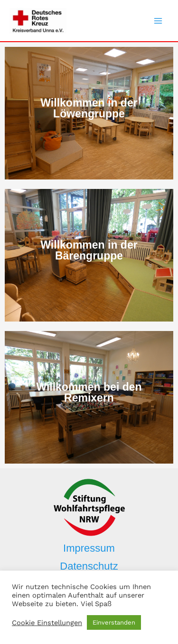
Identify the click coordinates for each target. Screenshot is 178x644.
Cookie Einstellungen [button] (47, 623)
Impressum (89, 548)
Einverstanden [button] (114, 622)
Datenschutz (89, 566)
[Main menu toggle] (158, 21)
